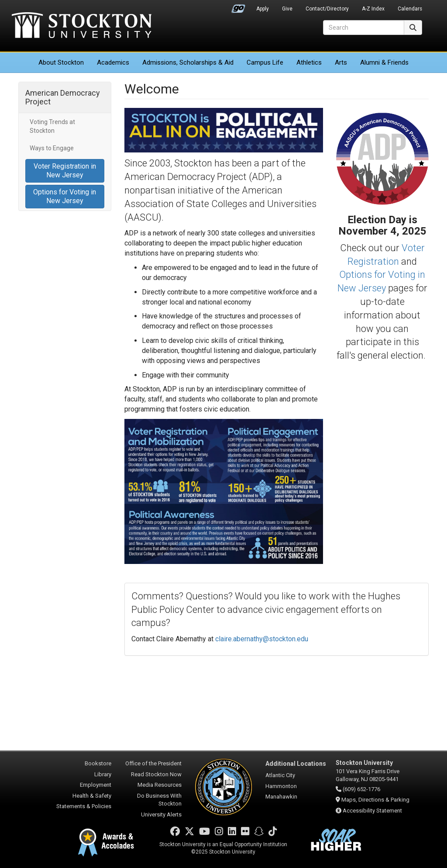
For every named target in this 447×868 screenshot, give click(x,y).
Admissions (188, 62)
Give (287, 9)
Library (103, 774)
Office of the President (153, 763)
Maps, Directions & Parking (375, 800)
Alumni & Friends (384, 62)
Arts (341, 62)
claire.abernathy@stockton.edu (262, 639)
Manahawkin (281, 797)
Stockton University (82, 26)
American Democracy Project (63, 97)
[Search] (364, 28)
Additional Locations (296, 764)
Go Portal (238, 7)
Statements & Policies (84, 806)
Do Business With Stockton (159, 800)
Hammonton (281, 786)
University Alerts (161, 814)
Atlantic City (280, 775)
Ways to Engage (52, 148)
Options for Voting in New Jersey (65, 196)
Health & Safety (92, 796)
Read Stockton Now (156, 774)
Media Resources (160, 785)
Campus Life (265, 62)
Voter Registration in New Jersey (65, 171)
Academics (113, 62)
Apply (263, 9)
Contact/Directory (327, 9)
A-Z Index (373, 9)
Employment (96, 785)
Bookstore (98, 763)
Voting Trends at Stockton (52, 126)
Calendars (410, 9)
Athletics (309, 62)
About (61, 62)
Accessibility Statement (372, 811)
